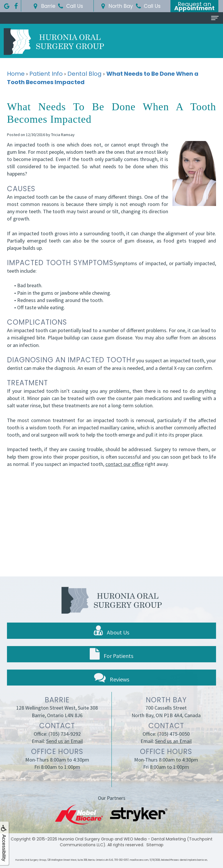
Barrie (44, 6)
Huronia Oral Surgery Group (86, 839)
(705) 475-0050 (173, 741)
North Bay (116, 6)
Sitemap (155, 845)
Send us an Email (64, 748)
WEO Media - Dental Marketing (155, 839)
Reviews (112, 685)
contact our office (125, 464)
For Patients (111, 661)
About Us (111, 638)
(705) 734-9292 (65, 741)
